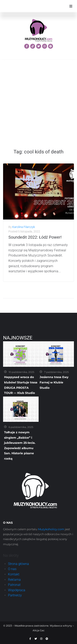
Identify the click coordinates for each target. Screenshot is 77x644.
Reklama (14, 580)
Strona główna (18, 564)
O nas (12, 569)
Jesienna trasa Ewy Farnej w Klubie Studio (54, 382)
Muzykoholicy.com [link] (51, 529)
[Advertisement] (38, 104)
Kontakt (14, 574)
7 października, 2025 (56, 372)
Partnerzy (15, 595)
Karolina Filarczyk (24, 227)
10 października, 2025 (21, 372)
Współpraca (17, 590)
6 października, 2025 (21, 427)
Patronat (14, 585)
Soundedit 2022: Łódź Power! (35, 237)
